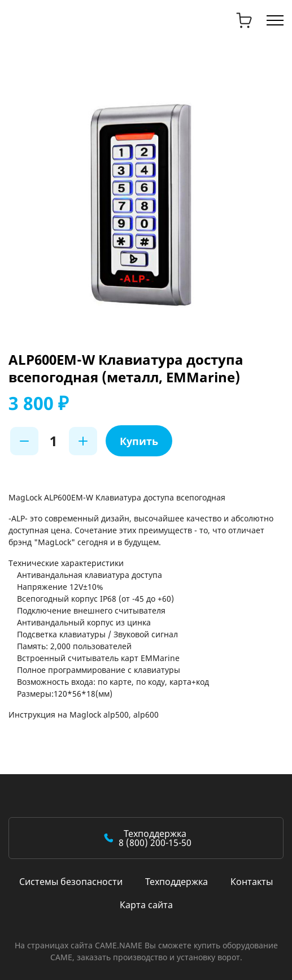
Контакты (252, 882)
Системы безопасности (71, 882)
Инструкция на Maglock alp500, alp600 (84, 715)
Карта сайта (146, 905)
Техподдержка (176, 882)
